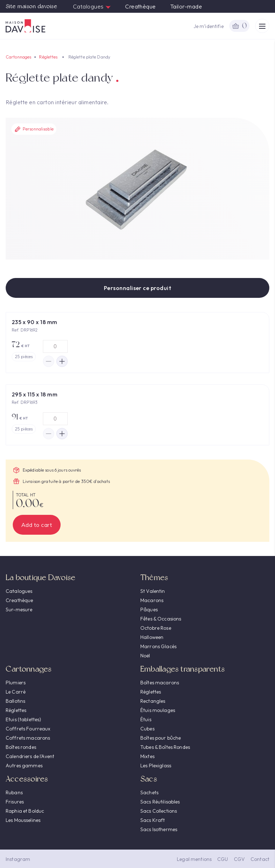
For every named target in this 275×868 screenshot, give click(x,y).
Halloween (152, 637)
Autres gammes (24, 766)
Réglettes (48, 57)
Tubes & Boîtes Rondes (165, 747)
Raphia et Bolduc (25, 811)
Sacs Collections (159, 811)
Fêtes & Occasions (161, 619)
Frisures (15, 802)
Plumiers (16, 683)
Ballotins (15, 701)
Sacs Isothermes (159, 829)
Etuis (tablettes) (23, 719)
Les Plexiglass (156, 766)
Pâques (149, 610)
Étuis (146, 719)
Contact (260, 859)
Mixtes (147, 756)
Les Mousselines (23, 820)
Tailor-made (186, 6)
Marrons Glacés (158, 646)
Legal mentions (194, 859)
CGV (239, 859)
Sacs (149, 779)
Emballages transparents (183, 669)
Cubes (147, 729)
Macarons (152, 600)
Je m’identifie (209, 26)
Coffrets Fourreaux (28, 729)
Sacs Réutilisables (160, 802)
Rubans (14, 792)
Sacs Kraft (153, 820)
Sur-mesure (19, 610)
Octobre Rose (156, 628)
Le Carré (16, 692)
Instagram (18, 859)
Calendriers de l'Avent (30, 756)
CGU (223, 859)
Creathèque (141, 6)
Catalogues (92, 6)
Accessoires (27, 779)
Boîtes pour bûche (161, 738)
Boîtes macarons (160, 683)
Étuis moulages (158, 710)
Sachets (149, 792)
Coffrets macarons (28, 738)
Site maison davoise (31, 6)
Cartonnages (18, 57)
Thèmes (154, 577)
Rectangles (153, 701)
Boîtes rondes (21, 747)
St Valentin (153, 591)
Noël (145, 656)
